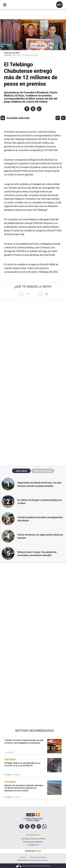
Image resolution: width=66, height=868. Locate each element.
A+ (58, 118)
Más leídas (21, 471)
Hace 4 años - (17, 55)
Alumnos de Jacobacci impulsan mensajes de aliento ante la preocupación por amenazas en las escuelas (24, 788)
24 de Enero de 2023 (12, 53)
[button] (27, 109)
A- (63, 118)
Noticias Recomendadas (35, 731)
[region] (33, 409)
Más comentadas (43, 471)
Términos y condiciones (38, 857)
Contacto (23, 857)
